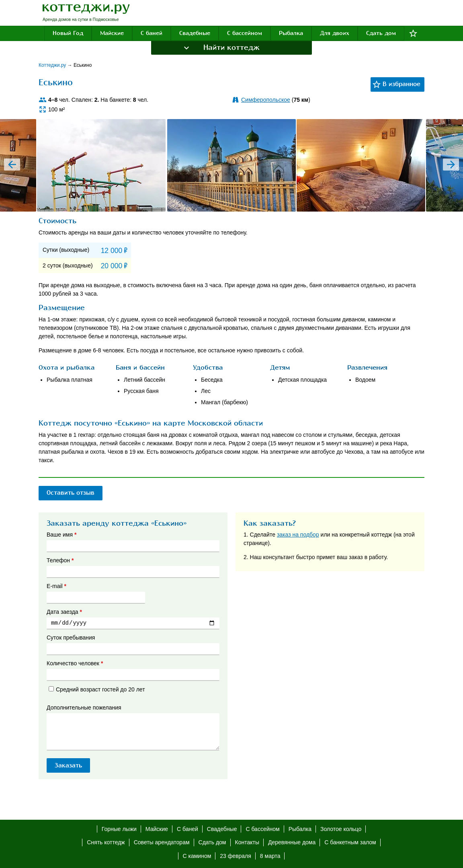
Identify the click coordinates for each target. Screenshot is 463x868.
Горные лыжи (119, 829)
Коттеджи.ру (53, 65)
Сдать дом (381, 33)
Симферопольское (266, 100)
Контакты (247, 842)
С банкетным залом (350, 842)
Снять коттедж (106, 842)
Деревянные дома (292, 842)
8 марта (270, 856)
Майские (112, 33)
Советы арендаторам (162, 842)
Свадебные (195, 33)
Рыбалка (291, 33)
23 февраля (236, 856)
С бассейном (245, 33)
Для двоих (335, 33)
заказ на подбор (298, 535)
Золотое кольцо (341, 829)
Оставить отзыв (72, 493)
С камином (197, 856)
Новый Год (68, 33)
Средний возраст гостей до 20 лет (97, 689)
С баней (152, 33)
